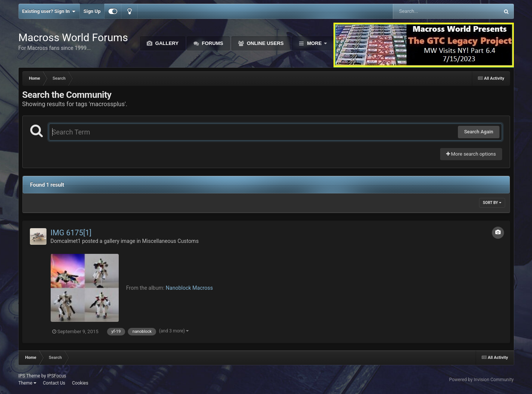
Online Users (264, 43)
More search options (471, 154)
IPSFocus (57, 376)
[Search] (427, 11)
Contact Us (54, 383)
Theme (27, 383)
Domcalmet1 (66, 241)
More (314, 43)
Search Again (478, 132)
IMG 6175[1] (71, 233)
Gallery (166, 43)
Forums (212, 43)
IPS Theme (29, 376)
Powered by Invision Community (482, 380)
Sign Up (92, 11)
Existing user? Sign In (49, 11)
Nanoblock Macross (189, 288)
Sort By (492, 203)
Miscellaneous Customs (171, 241)
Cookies (80, 383)
